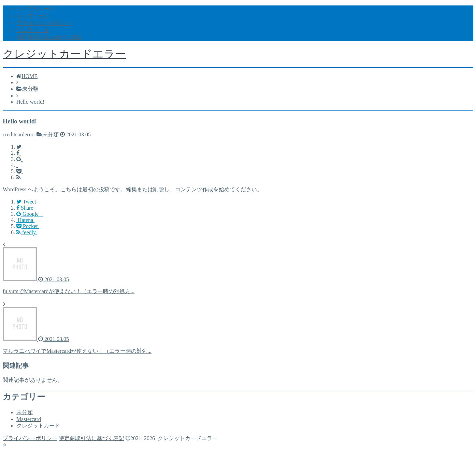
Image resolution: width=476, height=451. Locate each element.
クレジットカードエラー (64, 54)
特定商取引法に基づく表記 (49, 37)
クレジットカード (38, 426)
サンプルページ (35, 9)
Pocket (28, 226)
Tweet (27, 202)
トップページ (33, 16)
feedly (27, 232)
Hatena (25, 220)
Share (25, 208)
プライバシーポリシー (44, 23)
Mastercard (29, 419)
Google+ (30, 214)
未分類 (25, 412)
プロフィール (33, 30)
